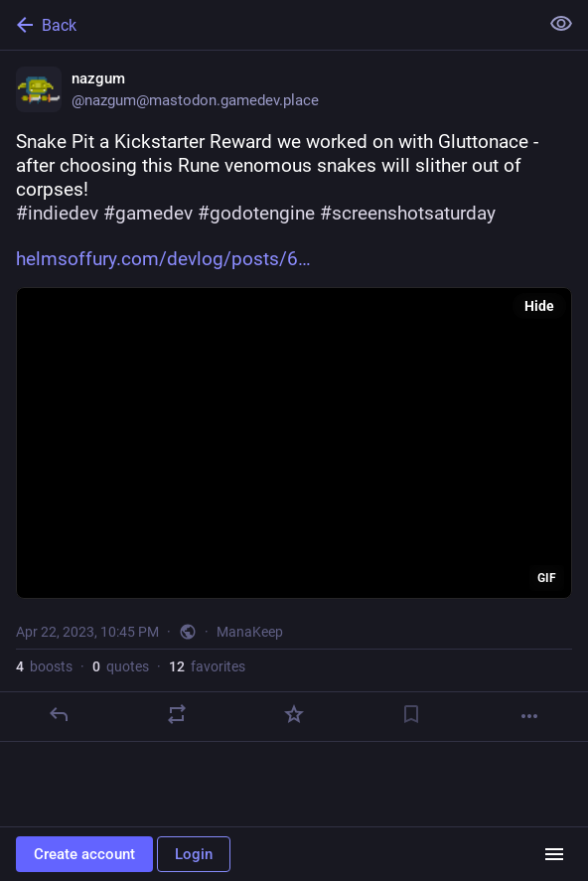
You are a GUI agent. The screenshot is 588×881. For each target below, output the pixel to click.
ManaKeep (250, 632)
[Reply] (59, 714)
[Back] (267, 25)
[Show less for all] (561, 24)
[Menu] (554, 854)
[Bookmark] (411, 714)
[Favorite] (294, 714)
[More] (529, 716)
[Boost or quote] (177, 714)
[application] (294, 443)
